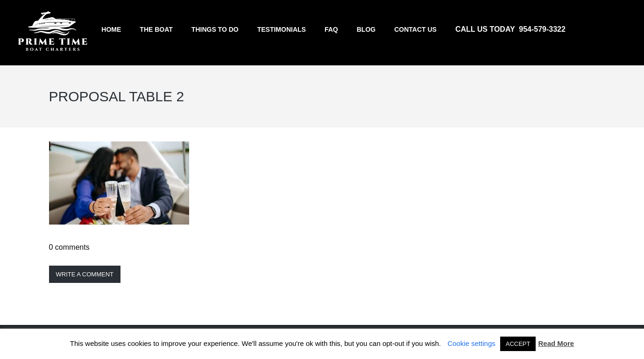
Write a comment (85, 274)
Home (111, 29)
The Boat (156, 29)
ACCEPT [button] (518, 344)
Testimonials (282, 29)
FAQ (331, 29)
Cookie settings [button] (471, 343)
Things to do (215, 29)
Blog (366, 29)
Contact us (415, 29)
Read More (556, 343)
